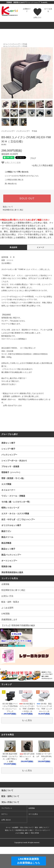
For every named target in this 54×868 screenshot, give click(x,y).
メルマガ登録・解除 (22, 853)
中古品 (25, 44)
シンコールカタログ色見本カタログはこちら (20, 176)
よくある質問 (7, 608)
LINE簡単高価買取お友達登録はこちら (29, 861)
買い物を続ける (9, 184)
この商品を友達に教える (12, 180)
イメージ (41, 247)
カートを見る (33, 835)
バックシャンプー (15, 44)
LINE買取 (6, 614)
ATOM (37, 853)
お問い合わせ (6, 840)
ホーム (5, 44)
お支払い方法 (7, 596)
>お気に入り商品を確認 (42, 165)
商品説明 (13, 247)
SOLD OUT (27, 198)
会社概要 (15, 848)
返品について (8, 207)
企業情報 (5, 584)
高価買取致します (9, 619)
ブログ (31, 158)
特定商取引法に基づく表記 (13, 210)
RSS (32, 853)
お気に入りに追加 (11, 163)
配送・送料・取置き (10, 602)
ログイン (5, 835)
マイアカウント (7, 829)
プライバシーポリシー (42, 851)
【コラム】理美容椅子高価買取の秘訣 (18, 625)
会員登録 (32, 829)
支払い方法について (27, 848)
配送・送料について (41, 848)
